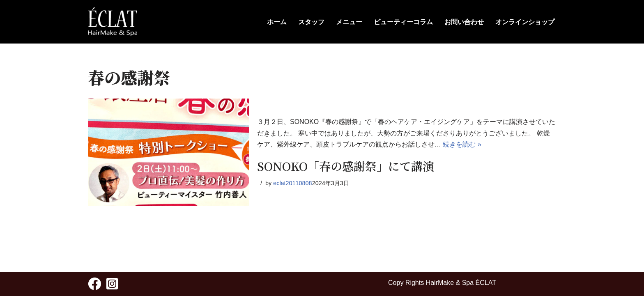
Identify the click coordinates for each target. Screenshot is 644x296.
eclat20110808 (292, 183)
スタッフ (311, 22)
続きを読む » (462, 144)
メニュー (349, 22)
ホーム (277, 22)
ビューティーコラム (403, 22)
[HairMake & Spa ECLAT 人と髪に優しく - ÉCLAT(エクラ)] (113, 22)
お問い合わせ (464, 22)
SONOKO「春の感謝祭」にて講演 (346, 166)
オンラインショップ (525, 22)
